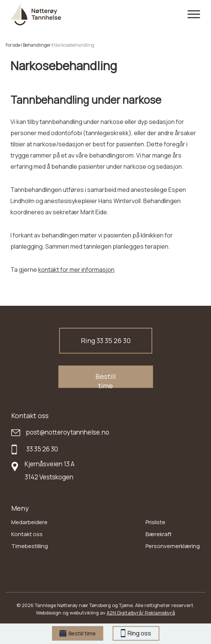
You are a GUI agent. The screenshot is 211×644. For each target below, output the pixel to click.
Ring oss (136, 633)
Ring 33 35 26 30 (106, 340)
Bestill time (78, 633)
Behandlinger (37, 45)
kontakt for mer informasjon (76, 270)
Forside (13, 45)
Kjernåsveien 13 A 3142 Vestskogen (50, 470)
